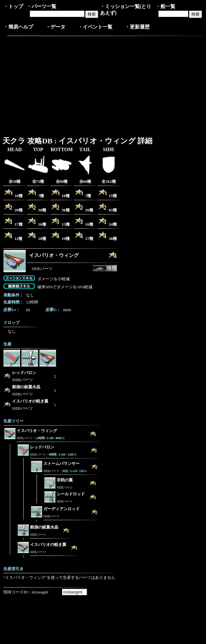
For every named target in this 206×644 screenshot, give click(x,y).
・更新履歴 (137, 27)
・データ (55, 27)
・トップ (13, 6)
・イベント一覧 (95, 27)
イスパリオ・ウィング (54, 255)
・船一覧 (165, 6)
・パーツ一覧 (42, 6)
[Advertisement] (55, 85)
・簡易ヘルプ (18, 27)
